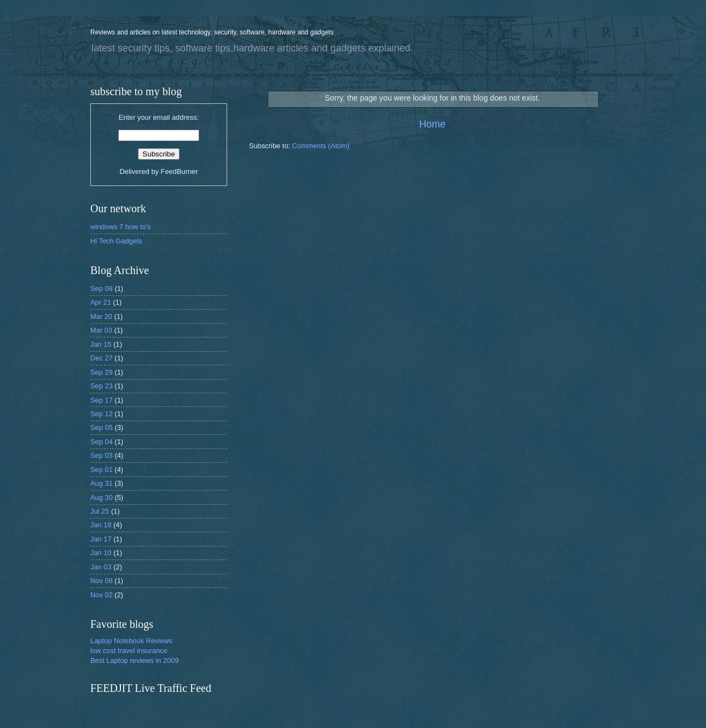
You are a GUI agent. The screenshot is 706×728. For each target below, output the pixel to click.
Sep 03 (102, 455)
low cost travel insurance (129, 651)
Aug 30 (102, 497)
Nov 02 (102, 595)
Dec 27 (102, 358)
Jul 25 (100, 511)
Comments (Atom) (321, 146)
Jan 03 (101, 567)
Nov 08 (102, 581)
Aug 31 (102, 483)
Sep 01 (102, 470)
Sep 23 (102, 386)
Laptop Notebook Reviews (131, 641)
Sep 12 (102, 414)
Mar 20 (101, 316)
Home (432, 124)
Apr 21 (101, 302)
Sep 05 (102, 427)
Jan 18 (101, 525)
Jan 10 (101, 553)
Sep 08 (102, 289)
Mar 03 (101, 330)
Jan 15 (101, 344)
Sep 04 (102, 442)
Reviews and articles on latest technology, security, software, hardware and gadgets (212, 32)
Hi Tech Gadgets (116, 241)
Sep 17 (102, 400)
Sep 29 (102, 372)
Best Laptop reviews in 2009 (135, 660)
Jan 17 (101, 539)
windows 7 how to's (121, 227)
